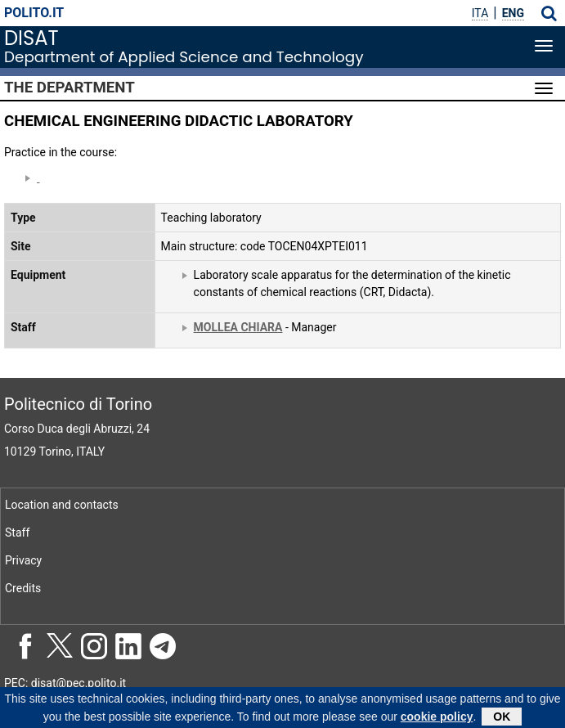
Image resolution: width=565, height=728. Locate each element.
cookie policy (437, 719)
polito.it (34, 13)
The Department (70, 88)
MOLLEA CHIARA (238, 327)
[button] (549, 13)
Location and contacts (62, 505)
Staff (17, 533)
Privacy (23, 560)
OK (502, 719)
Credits (23, 588)
